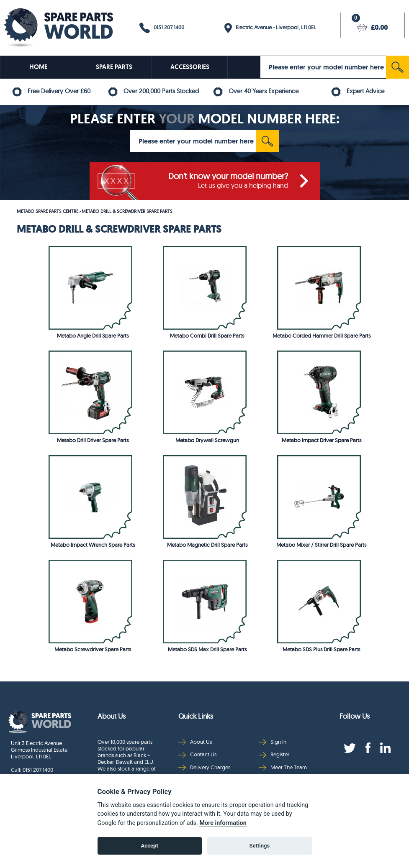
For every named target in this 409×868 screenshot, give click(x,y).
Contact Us (197, 754)
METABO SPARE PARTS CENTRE (48, 211)
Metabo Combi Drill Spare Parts (207, 335)
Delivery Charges (204, 767)
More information (223, 823)
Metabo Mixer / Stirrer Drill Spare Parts (321, 545)
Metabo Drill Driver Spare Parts (93, 440)
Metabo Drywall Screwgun (207, 440)
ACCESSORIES (190, 67)
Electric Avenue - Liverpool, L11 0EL (270, 28)
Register (274, 754)
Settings (259, 846)
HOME (38, 67)
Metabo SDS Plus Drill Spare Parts (321, 649)
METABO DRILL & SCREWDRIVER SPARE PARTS (127, 211)
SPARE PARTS (114, 67)
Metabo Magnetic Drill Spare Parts (207, 545)
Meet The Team (283, 767)
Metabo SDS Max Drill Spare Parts (207, 649)
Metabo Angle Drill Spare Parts (93, 335)
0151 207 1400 (162, 28)
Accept (150, 846)
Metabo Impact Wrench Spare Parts (93, 545)
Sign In (273, 742)
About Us (195, 742)
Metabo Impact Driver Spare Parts (322, 440)
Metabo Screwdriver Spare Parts (93, 649)
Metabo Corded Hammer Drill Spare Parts (322, 335)
